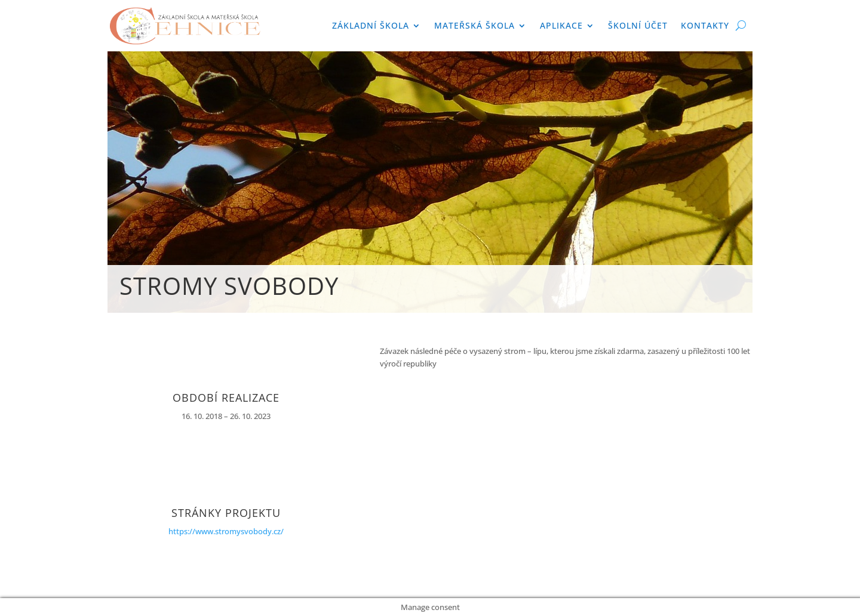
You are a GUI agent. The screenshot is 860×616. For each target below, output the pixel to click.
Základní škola (371, 25)
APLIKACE (561, 25)
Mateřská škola (474, 25)
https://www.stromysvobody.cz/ (226, 531)
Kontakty (705, 25)
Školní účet (638, 25)
